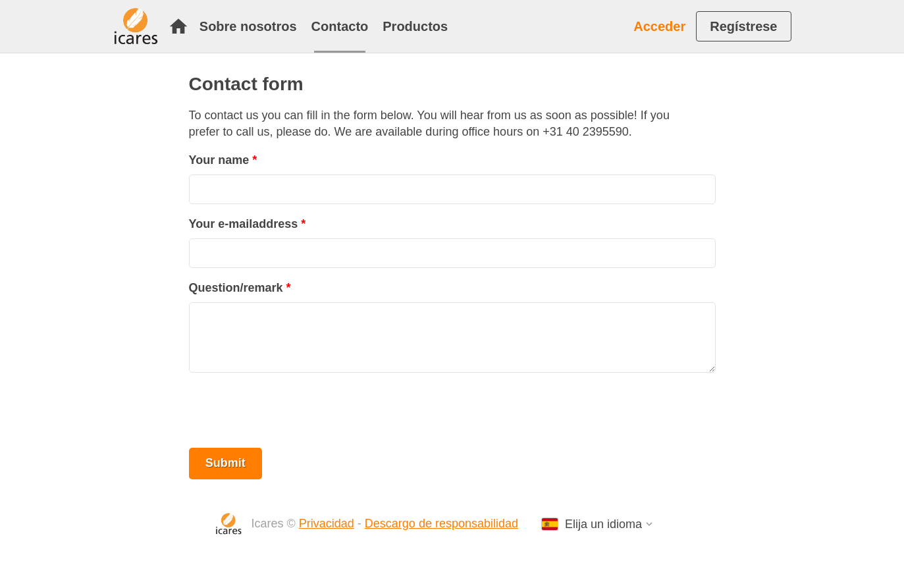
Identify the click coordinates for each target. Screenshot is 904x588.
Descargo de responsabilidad (441, 523)
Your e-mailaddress (244, 224)
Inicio (178, 26)
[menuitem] (182, 26)
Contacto (340, 26)
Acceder (659, 26)
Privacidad (327, 523)
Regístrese (743, 26)
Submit (226, 463)
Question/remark (236, 288)
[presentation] (289, 410)
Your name (219, 160)
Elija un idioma (603, 524)
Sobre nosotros (248, 26)
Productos (415, 26)
